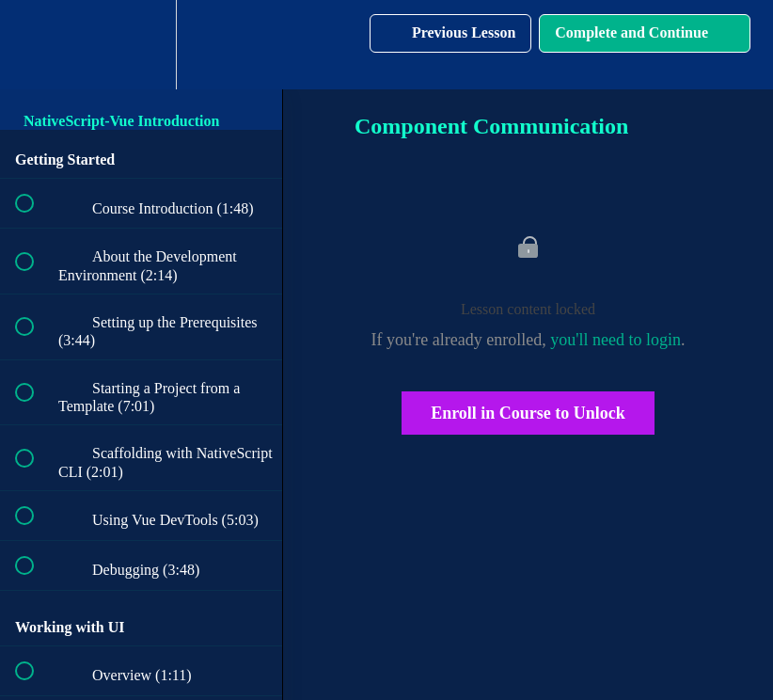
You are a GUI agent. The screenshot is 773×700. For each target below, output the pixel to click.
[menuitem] (141, 45)
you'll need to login (615, 340)
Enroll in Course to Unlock (528, 413)
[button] (35, 45)
